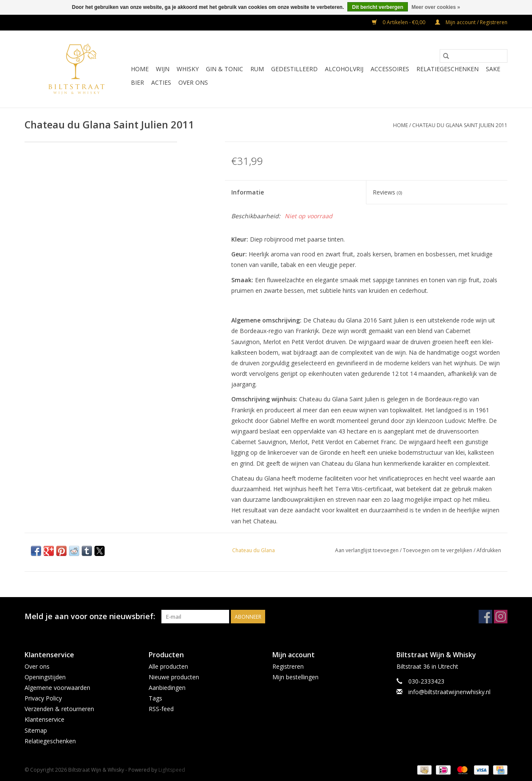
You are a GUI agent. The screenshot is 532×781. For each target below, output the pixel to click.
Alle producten (168, 666)
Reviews (387, 192)
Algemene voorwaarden (57, 688)
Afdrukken (489, 550)
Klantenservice (44, 719)
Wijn (163, 69)
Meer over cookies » (436, 7)
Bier (137, 82)
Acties (161, 82)
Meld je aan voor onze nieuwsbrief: (90, 616)
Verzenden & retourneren (59, 709)
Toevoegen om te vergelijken (438, 550)
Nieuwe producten (174, 677)
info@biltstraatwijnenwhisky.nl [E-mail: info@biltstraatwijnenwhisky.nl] (449, 692)
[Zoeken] (474, 56)
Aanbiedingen (167, 688)
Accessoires (390, 69)
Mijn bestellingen (295, 677)
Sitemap (36, 730)
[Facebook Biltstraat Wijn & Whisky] (485, 617)
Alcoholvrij (344, 69)
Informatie (248, 192)
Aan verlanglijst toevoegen (367, 550)
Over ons (193, 82)
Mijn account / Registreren (471, 22)
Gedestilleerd (294, 69)
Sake (493, 69)
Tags (155, 698)
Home (140, 69)
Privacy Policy (43, 698)
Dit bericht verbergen (378, 7)
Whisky (188, 69)
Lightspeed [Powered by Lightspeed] (172, 770)
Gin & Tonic (224, 69)
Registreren (288, 666)
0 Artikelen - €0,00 (399, 22)
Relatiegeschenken (447, 69)
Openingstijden (45, 677)
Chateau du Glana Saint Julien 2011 (460, 125)
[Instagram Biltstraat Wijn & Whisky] (501, 617)
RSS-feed (161, 709)
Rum (257, 69)
